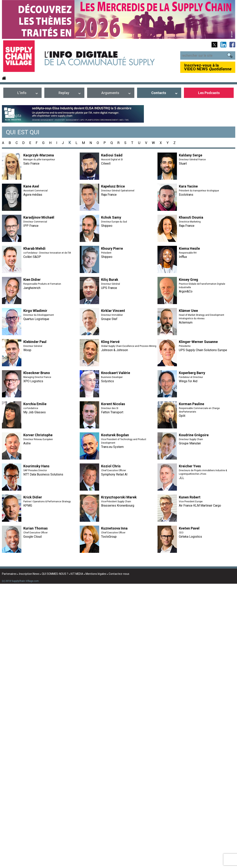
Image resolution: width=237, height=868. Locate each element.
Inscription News (29, 574)
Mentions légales (96, 574)
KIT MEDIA (77, 574)
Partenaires (9, 574)
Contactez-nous (119, 574)
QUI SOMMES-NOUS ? (55, 574)
